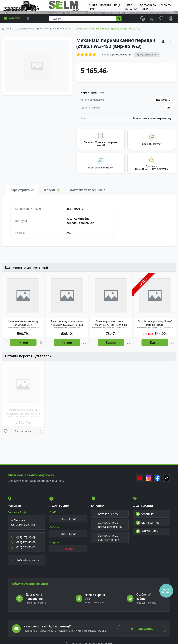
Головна (9, 29)
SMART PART (147, 514)
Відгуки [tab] (52, 190)
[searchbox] (83, 19)
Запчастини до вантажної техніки (108, 525)
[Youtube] (139, 478)
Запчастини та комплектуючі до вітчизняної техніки (46, 29)
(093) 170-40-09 (23, 542)
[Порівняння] (28, 18)
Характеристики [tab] (22, 190)
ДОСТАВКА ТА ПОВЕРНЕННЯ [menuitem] (148, 7)
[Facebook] (157, 478)
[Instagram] (148, 478)
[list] (144, 18)
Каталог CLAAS (106, 514)
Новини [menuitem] (105, 5)
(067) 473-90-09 (23, 537)
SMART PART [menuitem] (93, 7)
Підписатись (142, 629)
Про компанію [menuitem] (130, 7)
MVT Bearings (148, 523)
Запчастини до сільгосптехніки (107, 538)
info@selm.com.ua (25, 560)
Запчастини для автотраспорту (152, 118)
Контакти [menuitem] (165, 5)
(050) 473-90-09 (23, 547)
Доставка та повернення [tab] (88, 190)
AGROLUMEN (147, 531)
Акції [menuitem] (117, 5)
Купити (23, 342)
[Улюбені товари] (6, 342)
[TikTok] (167, 478)
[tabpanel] (89, 221)
